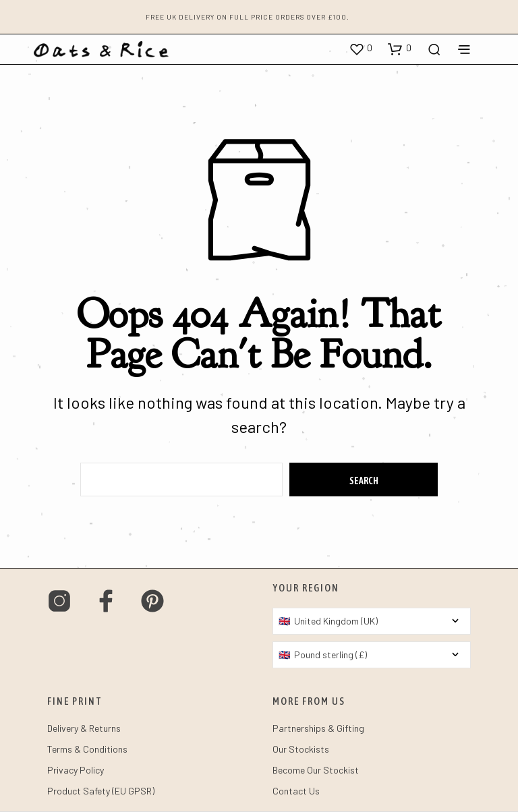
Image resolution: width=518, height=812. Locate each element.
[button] (361, 49)
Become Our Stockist (316, 770)
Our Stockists (301, 749)
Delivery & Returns (84, 728)
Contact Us (296, 791)
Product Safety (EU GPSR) (101, 791)
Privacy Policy (76, 770)
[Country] (372, 621)
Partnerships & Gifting (318, 728)
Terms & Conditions (87, 749)
